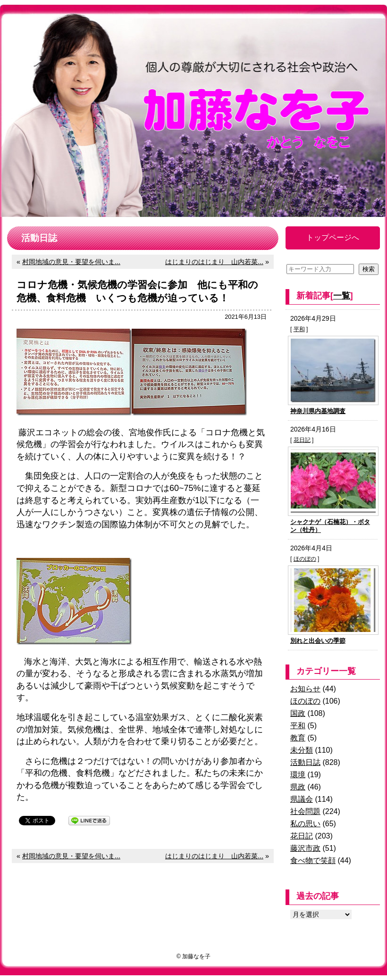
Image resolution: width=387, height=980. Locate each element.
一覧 (342, 296)
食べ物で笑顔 (313, 860)
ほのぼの (305, 559)
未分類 (302, 750)
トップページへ (333, 237)
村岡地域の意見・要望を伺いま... (71, 262)
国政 (298, 713)
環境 (298, 775)
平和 (299, 329)
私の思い (305, 824)
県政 (298, 787)
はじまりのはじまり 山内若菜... (214, 262)
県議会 (302, 799)
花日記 (302, 440)
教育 (298, 738)
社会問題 (305, 811)
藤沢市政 (305, 848)
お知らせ (305, 689)
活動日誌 (305, 762)
